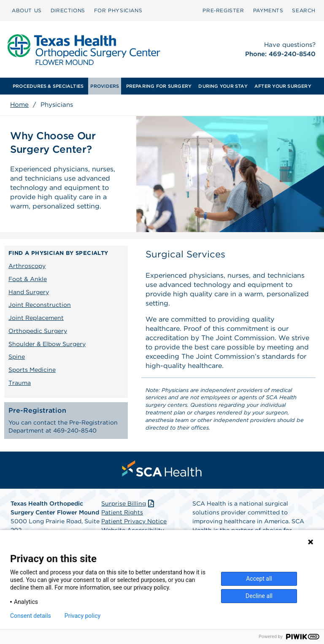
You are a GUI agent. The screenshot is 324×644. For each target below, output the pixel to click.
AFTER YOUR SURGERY (283, 86)
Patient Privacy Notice (134, 521)
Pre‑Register (223, 10)
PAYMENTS (268, 10)
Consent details (31, 616)
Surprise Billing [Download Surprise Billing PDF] (128, 503)
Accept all (259, 579)
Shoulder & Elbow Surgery (47, 344)
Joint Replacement (36, 318)
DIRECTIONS (68, 10)
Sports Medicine (32, 370)
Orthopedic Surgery (38, 331)
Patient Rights (122, 512)
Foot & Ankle (28, 279)
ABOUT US (27, 10)
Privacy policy (82, 616)
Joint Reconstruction (40, 305)
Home (19, 105)
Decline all (259, 596)
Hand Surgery (29, 292)
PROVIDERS (105, 86)
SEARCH (304, 10)
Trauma (20, 383)
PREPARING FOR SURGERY (159, 86)
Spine (17, 357)
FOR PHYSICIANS (118, 10)
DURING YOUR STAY (223, 86)
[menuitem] (27, 11)
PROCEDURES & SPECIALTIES (48, 86)
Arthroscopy (27, 266)
